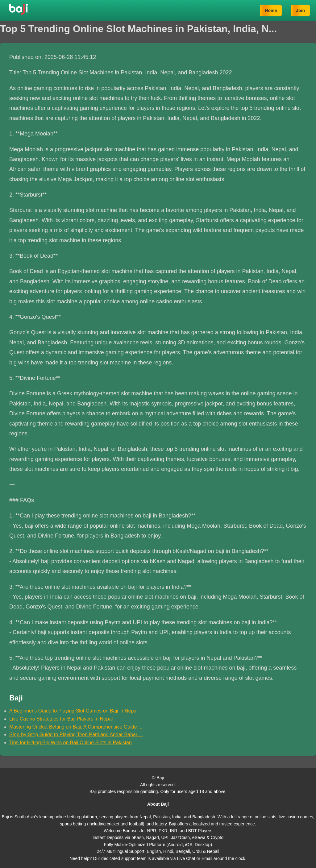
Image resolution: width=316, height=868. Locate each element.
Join (300, 10)
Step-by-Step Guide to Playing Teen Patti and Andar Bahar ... (76, 735)
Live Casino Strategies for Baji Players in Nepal (61, 719)
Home (271, 10)
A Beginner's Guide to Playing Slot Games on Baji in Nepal (73, 711)
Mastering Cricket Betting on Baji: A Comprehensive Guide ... (76, 727)
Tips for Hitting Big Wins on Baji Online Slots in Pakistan (71, 743)
